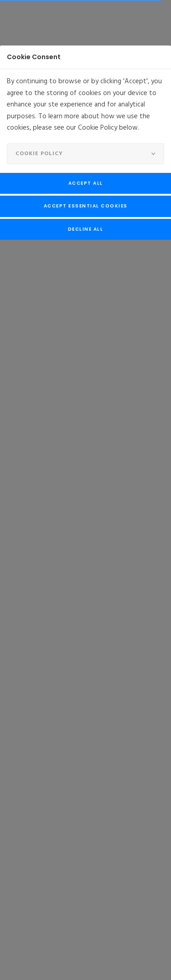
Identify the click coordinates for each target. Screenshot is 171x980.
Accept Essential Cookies (86, 206)
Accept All (86, 183)
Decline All (86, 229)
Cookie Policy (39, 154)
